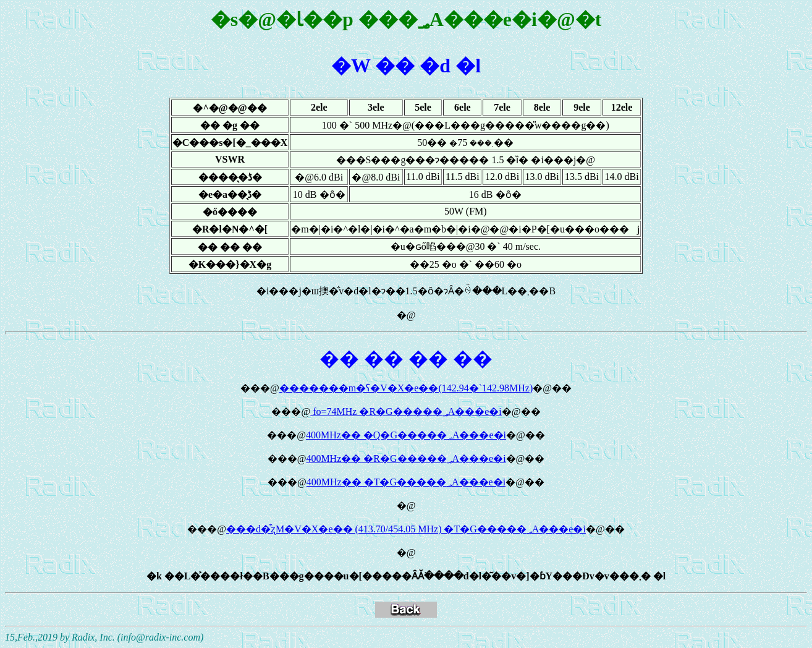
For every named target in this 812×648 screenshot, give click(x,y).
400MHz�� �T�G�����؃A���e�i (406, 482)
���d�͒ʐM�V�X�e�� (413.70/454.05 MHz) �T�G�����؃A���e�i (406, 529)
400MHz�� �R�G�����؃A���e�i (406, 458)
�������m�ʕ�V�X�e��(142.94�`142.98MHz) (406, 388)
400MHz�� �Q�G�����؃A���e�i (406, 435)
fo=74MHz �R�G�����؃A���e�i (406, 411)
